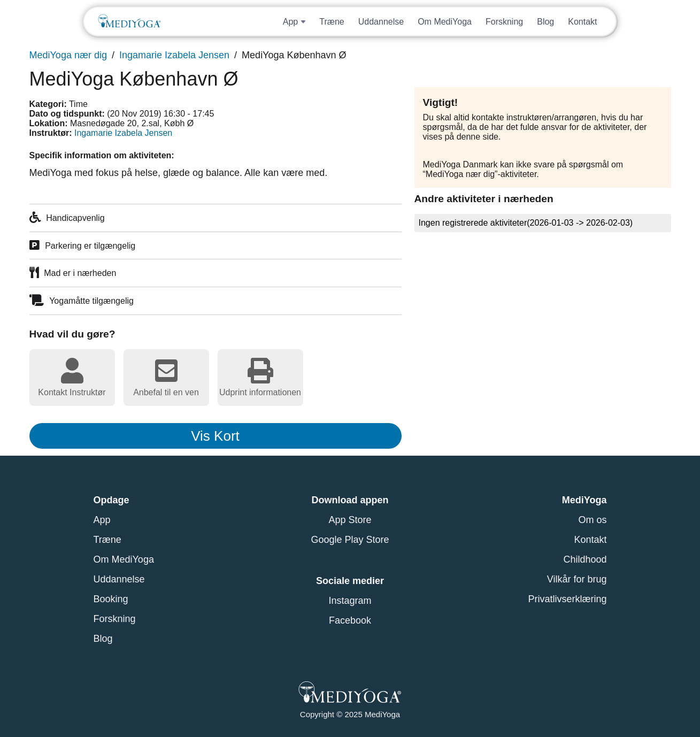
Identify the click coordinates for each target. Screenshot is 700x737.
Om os (592, 520)
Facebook (350, 620)
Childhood (585, 559)
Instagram (350, 601)
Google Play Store (350, 540)
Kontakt (582, 22)
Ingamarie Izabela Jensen (174, 55)
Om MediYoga (445, 22)
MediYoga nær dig (68, 55)
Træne (332, 22)
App (102, 520)
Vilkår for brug (577, 579)
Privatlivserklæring (567, 599)
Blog (545, 22)
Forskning (504, 22)
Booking (111, 599)
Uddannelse (381, 22)
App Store (350, 520)
